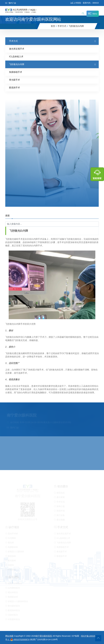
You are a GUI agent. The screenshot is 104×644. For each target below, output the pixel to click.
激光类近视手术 (17, 49)
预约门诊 (11, 3)
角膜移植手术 (16, 72)
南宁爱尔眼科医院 (44, 636)
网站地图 (9, 636)
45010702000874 (21, 639)
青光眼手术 (14, 80)
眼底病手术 (14, 88)
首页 (53, 26)
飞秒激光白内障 (76, 26)
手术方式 (62, 26)
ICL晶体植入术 (16, 57)
